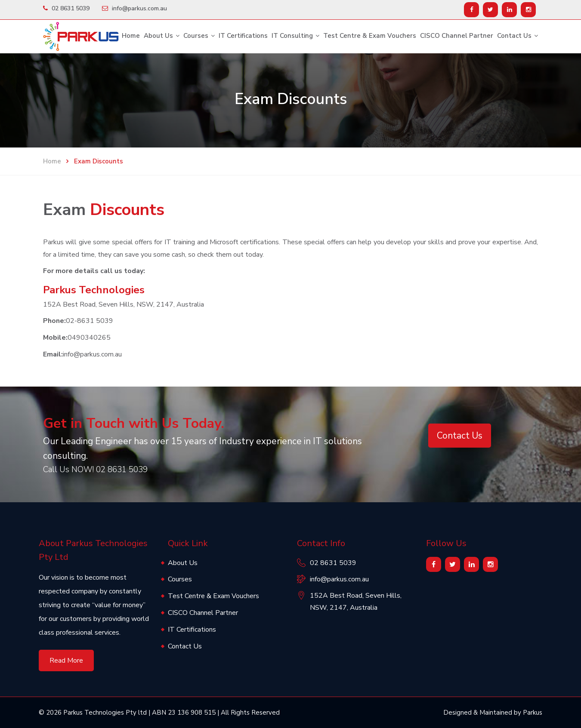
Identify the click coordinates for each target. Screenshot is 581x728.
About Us (158, 36)
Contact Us (514, 36)
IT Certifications (243, 36)
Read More (66, 660)
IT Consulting (292, 36)
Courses (196, 36)
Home (131, 36)
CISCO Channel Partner (457, 36)
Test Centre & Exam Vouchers (370, 36)
